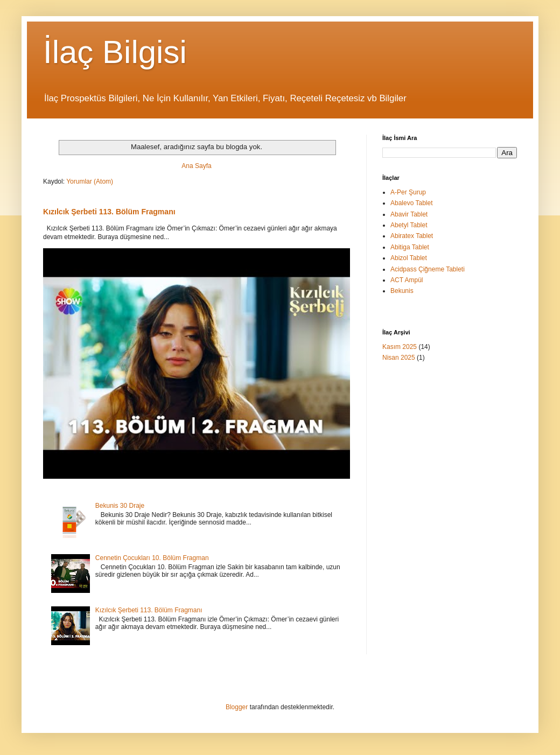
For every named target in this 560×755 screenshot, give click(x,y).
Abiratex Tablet (412, 236)
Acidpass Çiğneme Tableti (428, 269)
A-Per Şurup (408, 192)
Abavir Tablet (409, 214)
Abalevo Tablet (412, 203)
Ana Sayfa (196, 166)
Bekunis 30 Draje (120, 506)
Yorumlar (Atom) (90, 181)
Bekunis (402, 291)
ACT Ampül (407, 280)
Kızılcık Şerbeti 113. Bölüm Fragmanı (109, 212)
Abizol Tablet (409, 258)
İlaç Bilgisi (115, 52)
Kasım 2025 (400, 347)
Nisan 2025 (399, 358)
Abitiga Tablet (410, 247)
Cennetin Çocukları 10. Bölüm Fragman (152, 558)
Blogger (237, 707)
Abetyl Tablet (409, 225)
